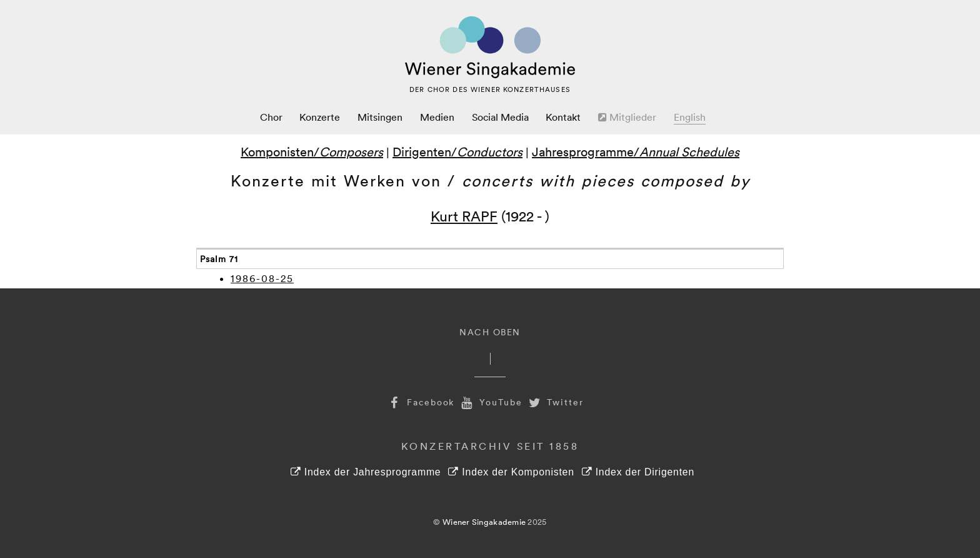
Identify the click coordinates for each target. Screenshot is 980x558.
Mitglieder (627, 117)
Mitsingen (380, 117)
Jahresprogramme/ (636, 151)
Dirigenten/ (457, 151)
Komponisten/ (312, 151)
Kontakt (563, 117)
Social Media (500, 117)
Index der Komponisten (511, 472)
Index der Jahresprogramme (366, 472)
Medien (437, 117)
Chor (271, 117)
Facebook (420, 402)
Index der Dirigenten (638, 472)
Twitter (555, 402)
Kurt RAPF (464, 216)
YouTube (490, 402)
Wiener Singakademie (484, 522)
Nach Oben (490, 332)
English (690, 117)
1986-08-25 (262, 278)
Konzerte (320, 117)
